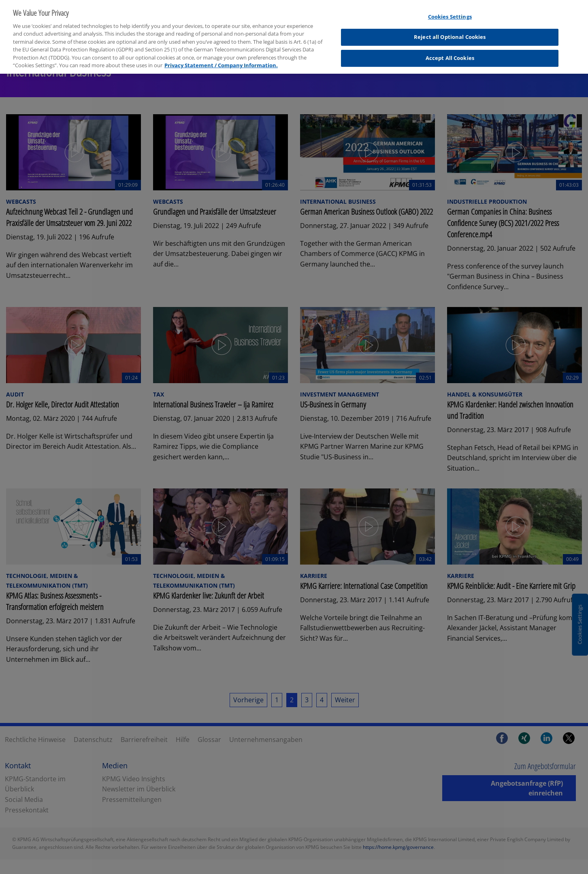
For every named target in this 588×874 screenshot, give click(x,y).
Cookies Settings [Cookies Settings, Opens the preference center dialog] (450, 11)
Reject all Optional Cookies (450, 32)
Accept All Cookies (450, 53)
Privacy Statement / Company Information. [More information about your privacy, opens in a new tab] (221, 60)
